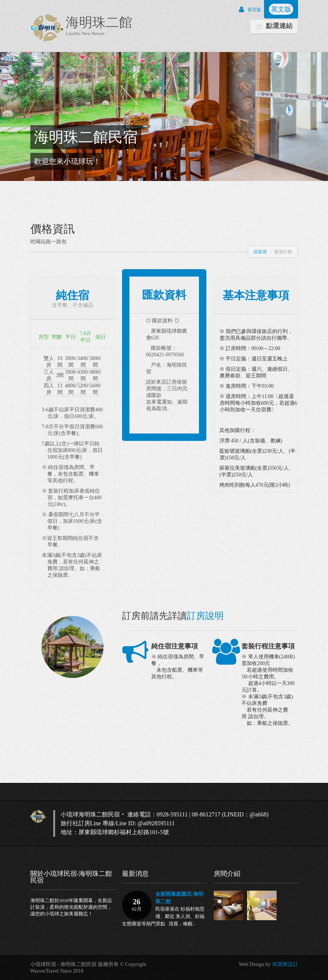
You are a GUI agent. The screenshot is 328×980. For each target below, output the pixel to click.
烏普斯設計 (285, 964)
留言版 (248, 10)
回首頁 (260, 252)
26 (137, 905)
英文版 (281, 9)
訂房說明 (205, 616)
